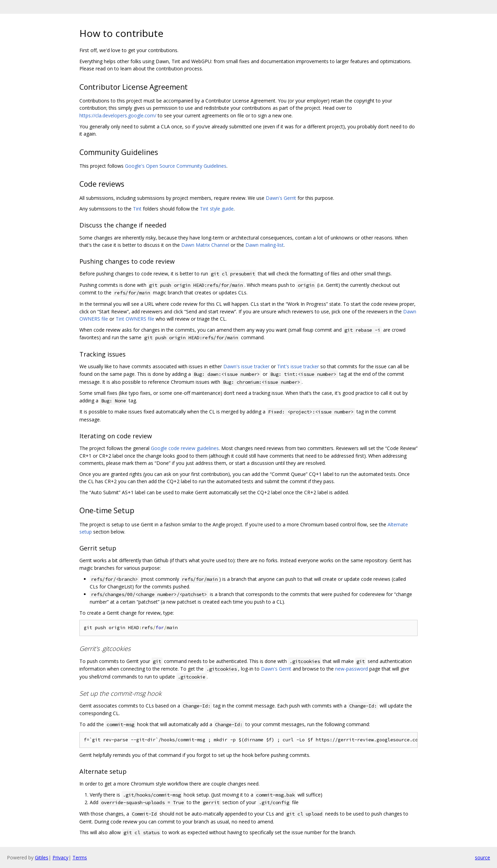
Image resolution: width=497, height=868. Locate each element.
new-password (352, 669)
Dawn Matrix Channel (205, 245)
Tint (137, 209)
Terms (80, 857)
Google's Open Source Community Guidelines (176, 166)
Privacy (60, 857)
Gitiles (42, 857)
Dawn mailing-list (265, 245)
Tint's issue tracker (298, 366)
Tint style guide (217, 209)
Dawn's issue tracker (246, 366)
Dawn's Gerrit (281, 198)
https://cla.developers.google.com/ (118, 115)
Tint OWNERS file (135, 319)
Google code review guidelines (185, 448)
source (483, 857)
